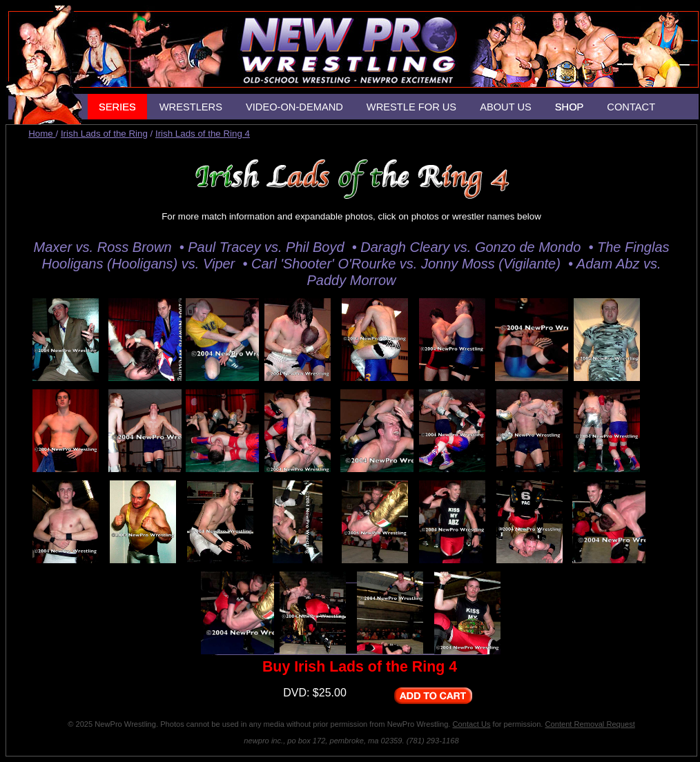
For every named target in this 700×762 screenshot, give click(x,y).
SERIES (117, 107)
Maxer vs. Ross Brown (104, 247)
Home (42, 134)
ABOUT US (506, 107)
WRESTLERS (191, 107)
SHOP (570, 107)
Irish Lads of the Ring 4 (203, 134)
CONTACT (631, 107)
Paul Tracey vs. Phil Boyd (268, 247)
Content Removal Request (590, 724)
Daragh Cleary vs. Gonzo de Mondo (473, 247)
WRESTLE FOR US (411, 107)
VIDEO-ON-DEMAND (294, 107)
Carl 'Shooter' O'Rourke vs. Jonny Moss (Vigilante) (408, 264)
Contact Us (472, 724)
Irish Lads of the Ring (104, 134)
